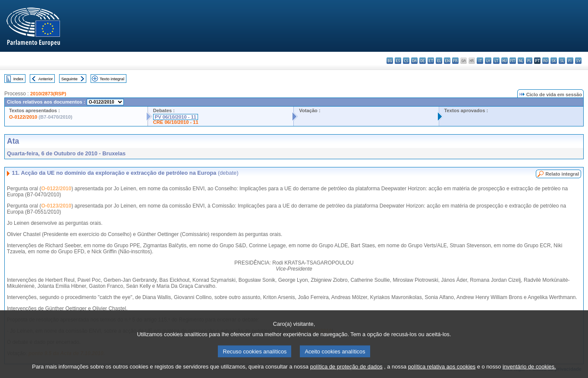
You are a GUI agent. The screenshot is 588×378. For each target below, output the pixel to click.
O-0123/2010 (56, 206)
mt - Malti (513, 61)
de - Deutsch (423, 61)
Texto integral (112, 79)
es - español (398, 61)
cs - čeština (406, 61)
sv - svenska (578, 61)
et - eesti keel (431, 61)
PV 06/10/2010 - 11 (176, 117)
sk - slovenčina (554, 61)
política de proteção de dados (346, 370)
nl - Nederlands (521, 61)
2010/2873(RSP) (48, 94)
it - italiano (480, 61)
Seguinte (69, 79)
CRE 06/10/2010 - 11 (176, 122)
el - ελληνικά (439, 61)
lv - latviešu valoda (488, 61)
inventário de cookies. (529, 370)
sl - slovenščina (562, 61)
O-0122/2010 (23, 117)
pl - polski (529, 61)
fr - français (455, 61)
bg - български (390, 61)
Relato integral (562, 174)
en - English (447, 61)
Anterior (46, 79)
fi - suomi (570, 61)
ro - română (546, 61)
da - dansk (414, 61)
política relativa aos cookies (442, 370)
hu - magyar (505, 61)
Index (18, 79)
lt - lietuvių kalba (496, 61)
